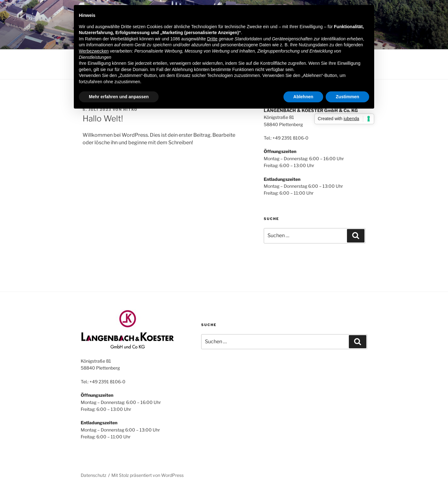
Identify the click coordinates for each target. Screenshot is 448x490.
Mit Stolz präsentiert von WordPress (148, 475)
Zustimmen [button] (347, 97)
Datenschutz (94, 475)
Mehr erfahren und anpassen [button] (119, 97)
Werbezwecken (94, 51)
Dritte (212, 39)
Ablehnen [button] (303, 97)
